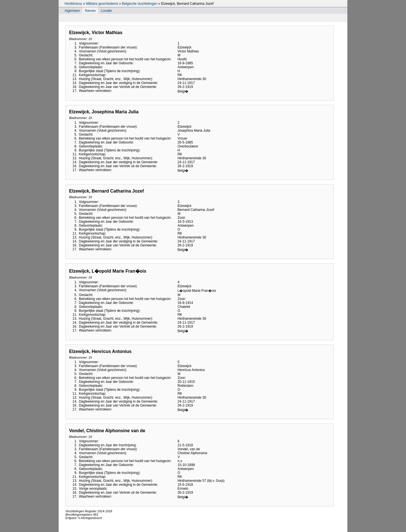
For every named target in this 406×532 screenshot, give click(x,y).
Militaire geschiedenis (102, 4)
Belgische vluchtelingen (139, 4)
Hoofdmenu (73, 4)
